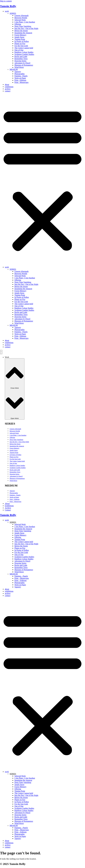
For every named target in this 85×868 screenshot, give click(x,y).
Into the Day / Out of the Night (26, 28)
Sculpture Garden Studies (24, 54)
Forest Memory (20, 35)
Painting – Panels (15, 495)
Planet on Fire (20, 44)
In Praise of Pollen (22, 41)
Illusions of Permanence (24, 65)
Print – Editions (15, 499)
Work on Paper (20, 78)
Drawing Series (20, 61)
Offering (18, 24)
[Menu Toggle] (1, 352)
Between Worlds (21, 18)
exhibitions (9, 87)
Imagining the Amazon (23, 33)
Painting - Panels (21, 76)
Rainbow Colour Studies (24, 52)
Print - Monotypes (21, 82)
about (7, 85)
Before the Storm (21, 31)
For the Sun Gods (21, 46)
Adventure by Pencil (22, 63)
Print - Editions (20, 80)
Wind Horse (19, 67)
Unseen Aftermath (21, 16)
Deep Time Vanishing (23, 26)
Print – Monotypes (15, 502)
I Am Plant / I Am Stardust (25, 22)
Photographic (20, 74)
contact (8, 91)
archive (8, 89)
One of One (19, 50)
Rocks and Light (21, 56)
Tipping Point (20, 39)
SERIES (13, 13)
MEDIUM (14, 69)
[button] (42, 179)
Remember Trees (21, 59)
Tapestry (18, 72)
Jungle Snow (19, 37)
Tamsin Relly (8, 6)
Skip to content (6, 1)
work (7, 11)
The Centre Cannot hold (24, 48)
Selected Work (20, 20)
